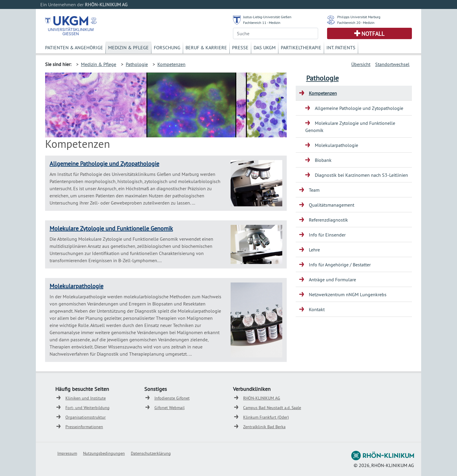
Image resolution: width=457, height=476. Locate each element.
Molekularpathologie (76, 286)
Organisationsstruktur (86, 417)
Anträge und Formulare (332, 280)
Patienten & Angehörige (74, 47)
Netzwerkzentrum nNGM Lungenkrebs (348, 294)
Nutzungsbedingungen (104, 453)
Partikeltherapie (301, 47)
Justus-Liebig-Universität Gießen (267, 17)
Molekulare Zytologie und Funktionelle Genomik (111, 228)
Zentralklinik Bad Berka (264, 427)
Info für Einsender (327, 235)
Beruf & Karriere (206, 47)
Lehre (314, 250)
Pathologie (137, 64)
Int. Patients (341, 47)
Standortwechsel (392, 64)
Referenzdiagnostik (328, 220)
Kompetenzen (171, 64)
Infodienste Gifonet (172, 398)
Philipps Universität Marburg (359, 17)
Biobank (323, 160)
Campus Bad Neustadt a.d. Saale (272, 408)
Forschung (167, 47)
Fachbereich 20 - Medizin (356, 23)
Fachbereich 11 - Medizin (262, 23)
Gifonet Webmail (170, 408)
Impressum (67, 453)
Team (314, 190)
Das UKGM (265, 47)
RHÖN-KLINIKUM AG (262, 398)
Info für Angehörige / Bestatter (340, 265)
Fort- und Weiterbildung (88, 408)
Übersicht (361, 64)
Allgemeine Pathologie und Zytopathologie (104, 163)
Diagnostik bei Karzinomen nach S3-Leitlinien (361, 175)
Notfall (373, 34)
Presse (240, 47)
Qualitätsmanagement (332, 205)
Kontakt (317, 309)
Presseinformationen (84, 427)
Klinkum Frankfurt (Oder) (266, 417)
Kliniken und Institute (86, 398)
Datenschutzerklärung (151, 453)
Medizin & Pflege (128, 47)
